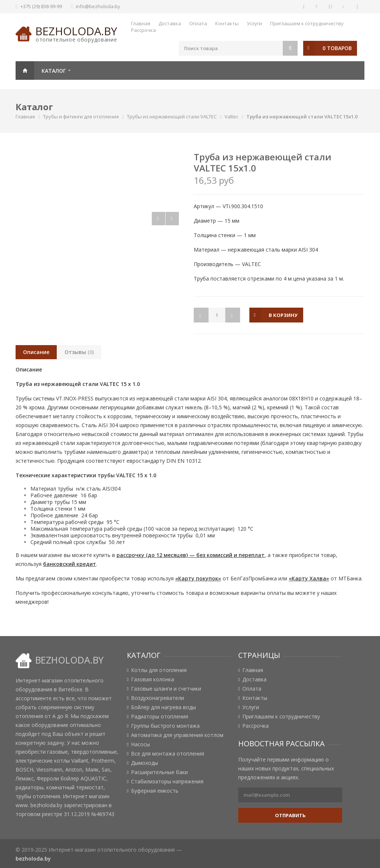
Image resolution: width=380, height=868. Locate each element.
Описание (36, 352)
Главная (141, 23)
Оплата (198, 23)
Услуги (254, 23)
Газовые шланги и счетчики (166, 689)
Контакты (227, 23)
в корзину (283, 315)
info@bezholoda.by (98, 6)
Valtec (231, 117)
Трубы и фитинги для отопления (81, 117)
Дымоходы (145, 763)
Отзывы (79, 352)
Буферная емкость (155, 791)
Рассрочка (143, 30)
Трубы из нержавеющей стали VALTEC (172, 117)
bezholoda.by (76, 31)
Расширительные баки (159, 772)
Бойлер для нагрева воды (163, 707)
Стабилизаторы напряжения (167, 782)
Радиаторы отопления (160, 717)
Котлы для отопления (159, 670)
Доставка (170, 23)
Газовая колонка (153, 679)
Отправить (290, 815)
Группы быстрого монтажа (165, 726)
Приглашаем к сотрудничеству (307, 23)
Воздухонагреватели (158, 698)
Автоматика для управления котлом (177, 735)
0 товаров (337, 48)
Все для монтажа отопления (168, 754)
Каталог (54, 71)
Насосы (140, 744)
